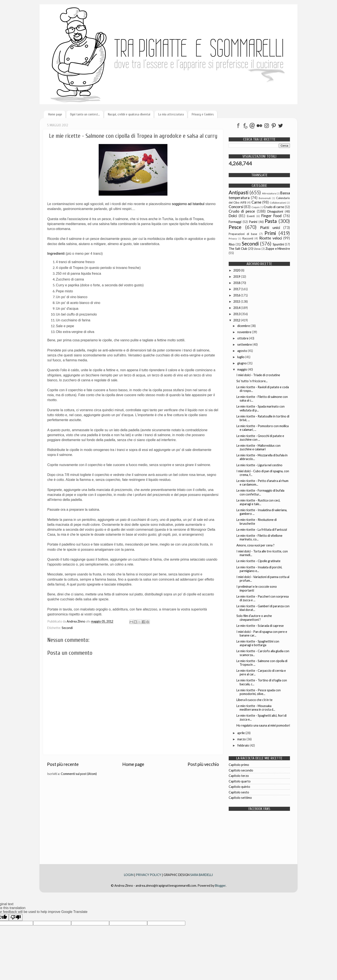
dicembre (244, 326)
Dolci (233, 216)
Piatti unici (270, 228)
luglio (241, 357)
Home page (55, 114)
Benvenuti (265, 198)
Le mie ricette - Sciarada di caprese (260, 626)
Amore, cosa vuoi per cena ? (255, 545)
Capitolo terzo (239, 776)
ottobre (243, 338)
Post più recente (63, 764)
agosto (243, 351)
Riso (232, 244)
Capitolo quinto (239, 787)
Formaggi (235, 222)
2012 (237, 320)
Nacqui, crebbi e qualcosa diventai (129, 114)
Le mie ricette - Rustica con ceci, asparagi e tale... (258, 502)
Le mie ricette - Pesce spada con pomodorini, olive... (259, 692)
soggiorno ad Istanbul (188, 204)
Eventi (251, 216)
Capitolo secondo (241, 770)
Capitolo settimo (240, 798)
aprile (241, 733)
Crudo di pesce (242, 211)
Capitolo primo (239, 765)
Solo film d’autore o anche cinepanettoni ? (254, 618)
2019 (237, 277)
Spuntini (278, 244)
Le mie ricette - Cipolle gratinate (258, 561)
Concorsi (236, 207)
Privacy (233, 238)
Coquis (256, 207)
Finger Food (271, 216)
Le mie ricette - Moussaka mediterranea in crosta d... (256, 708)
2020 (237, 270)
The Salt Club (238, 249)
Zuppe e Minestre (278, 249)
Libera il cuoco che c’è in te (254, 700)
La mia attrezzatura (171, 114)
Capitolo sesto (239, 792)
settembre (245, 344)
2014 (237, 308)
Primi (270, 233)
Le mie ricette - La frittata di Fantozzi (262, 530)
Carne (256, 202)
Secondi (67, 628)
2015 (237, 301)
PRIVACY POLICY (149, 875)
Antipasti (239, 192)
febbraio (244, 745)
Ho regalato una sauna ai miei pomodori (263, 725)
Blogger (220, 886)
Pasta (271, 221)
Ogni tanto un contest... (85, 114)
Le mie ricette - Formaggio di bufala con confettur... (260, 492)
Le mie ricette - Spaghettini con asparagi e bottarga (258, 643)
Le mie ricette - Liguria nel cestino (259, 465)
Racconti (248, 238)
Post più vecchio (203, 764)
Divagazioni (275, 211)
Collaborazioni (278, 203)
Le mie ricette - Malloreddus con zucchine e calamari (258, 447)
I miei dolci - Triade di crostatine (258, 375)
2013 (237, 314)
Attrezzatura (269, 193)
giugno (242, 363)
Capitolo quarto (240, 781)
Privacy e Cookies (203, 114)
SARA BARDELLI (202, 875)
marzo (242, 739)
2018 (237, 283)
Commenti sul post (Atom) (79, 774)
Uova (257, 249)
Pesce (235, 227)
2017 (237, 289)
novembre (245, 332)
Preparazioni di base (243, 234)
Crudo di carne (274, 207)
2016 (237, 295)
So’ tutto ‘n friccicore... (252, 381)
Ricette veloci (270, 238)
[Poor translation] (16, 917)
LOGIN (129, 875)
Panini (253, 222)
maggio (243, 369)
